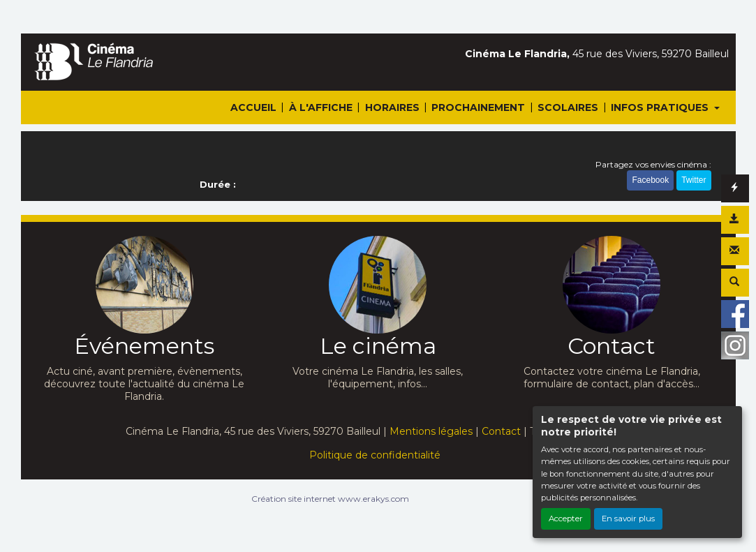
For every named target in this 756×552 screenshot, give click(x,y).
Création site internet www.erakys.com (330, 499)
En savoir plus (628, 519)
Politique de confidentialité (375, 455)
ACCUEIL (253, 107)
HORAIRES (392, 107)
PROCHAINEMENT (478, 107)
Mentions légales (431, 431)
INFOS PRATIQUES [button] (661, 107)
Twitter (694, 180)
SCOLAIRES (568, 107)
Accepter (566, 519)
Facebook (650, 180)
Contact (501, 431)
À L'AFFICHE (321, 107)
